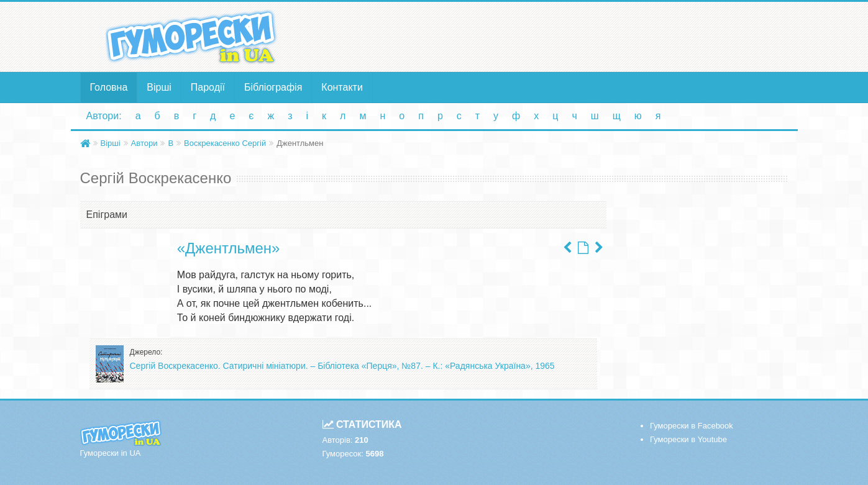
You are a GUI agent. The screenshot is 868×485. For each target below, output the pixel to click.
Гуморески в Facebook (692, 426)
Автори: (104, 116)
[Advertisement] (555, 36)
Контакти (342, 87)
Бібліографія (273, 87)
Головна (109, 87)
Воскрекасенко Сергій (225, 143)
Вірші (159, 87)
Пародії (208, 87)
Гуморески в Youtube (688, 439)
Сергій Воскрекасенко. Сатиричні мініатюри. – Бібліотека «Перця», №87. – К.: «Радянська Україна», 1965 (342, 366)
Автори (144, 143)
